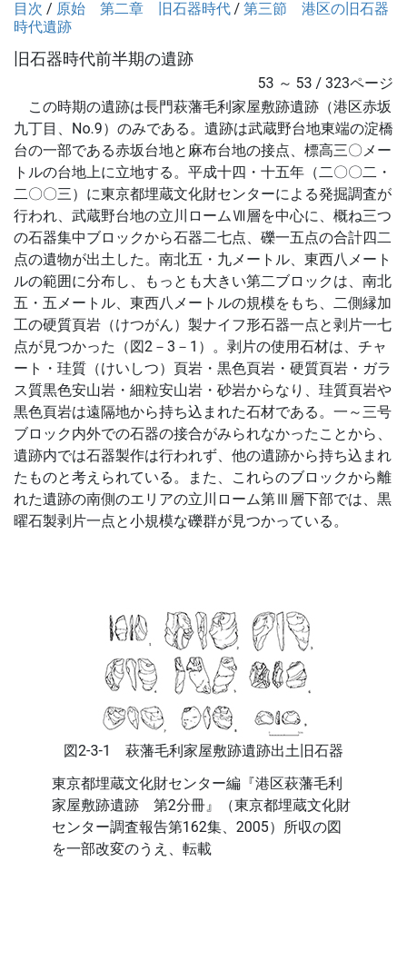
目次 (28, 9)
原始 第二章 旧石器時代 (144, 9)
